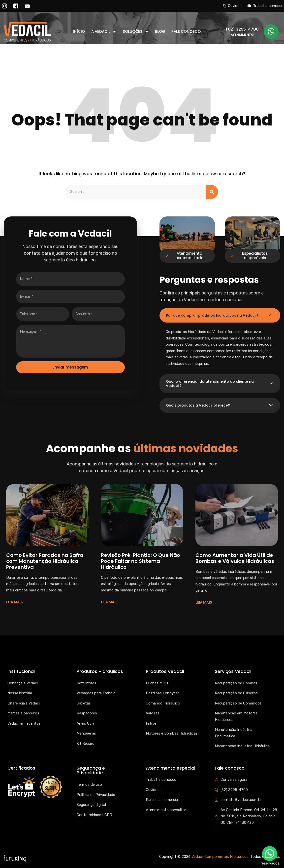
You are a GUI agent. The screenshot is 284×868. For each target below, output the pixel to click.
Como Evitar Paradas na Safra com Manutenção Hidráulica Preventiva (45, 561)
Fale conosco (186, 32)
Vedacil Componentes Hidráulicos (220, 857)
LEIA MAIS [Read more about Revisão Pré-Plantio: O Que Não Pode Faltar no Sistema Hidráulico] (109, 602)
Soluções (136, 32)
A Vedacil (104, 32)
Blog (160, 32)
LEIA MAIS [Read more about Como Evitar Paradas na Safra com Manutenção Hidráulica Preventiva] (15, 602)
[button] (270, 854)
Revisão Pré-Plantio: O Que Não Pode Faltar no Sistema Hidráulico (141, 561)
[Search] (212, 192)
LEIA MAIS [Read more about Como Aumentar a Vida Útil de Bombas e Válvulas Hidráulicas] (204, 602)
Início (79, 32)
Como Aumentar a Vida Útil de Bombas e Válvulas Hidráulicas (235, 558)
